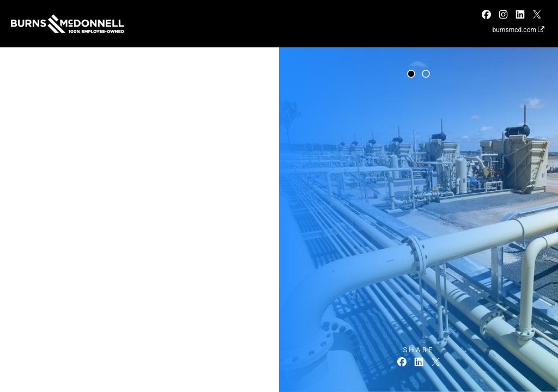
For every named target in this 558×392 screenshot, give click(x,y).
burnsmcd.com (518, 30)
